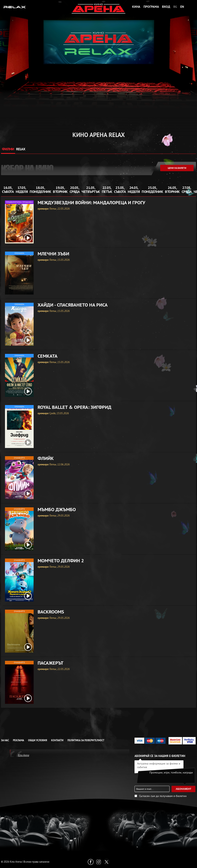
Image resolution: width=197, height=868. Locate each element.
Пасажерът (51, 663)
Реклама (19, 740)
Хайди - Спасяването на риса (73, 305)
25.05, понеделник (152, 190)
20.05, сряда (75, 190)
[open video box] (28, 238)
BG (175, 7)
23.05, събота (120, 190)
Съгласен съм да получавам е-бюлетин (163, 796)
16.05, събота (8, 190)
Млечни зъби (53, 254)
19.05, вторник (60, 190)
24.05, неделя (134, 190)
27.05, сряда (187, 190)
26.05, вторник (172, 190)
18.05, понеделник (40, 190)
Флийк (46, 458)
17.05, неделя (22, 190)
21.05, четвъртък (91, 190)
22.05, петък (107, 190)
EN (182, 7)
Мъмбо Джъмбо (57, 510)
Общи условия (38, 740)
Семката (48, 356)
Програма (151, 7)
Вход (166, 7)
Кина (136, 7)
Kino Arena (23, 755)
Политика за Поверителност (86, 740)
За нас (5, 740)
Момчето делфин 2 (61, 561)
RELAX (21, 149)
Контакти (57, 740)
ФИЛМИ (8, 149)
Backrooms (51, 612)
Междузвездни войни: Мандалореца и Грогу (91, 203)
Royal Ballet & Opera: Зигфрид (75, 407)
